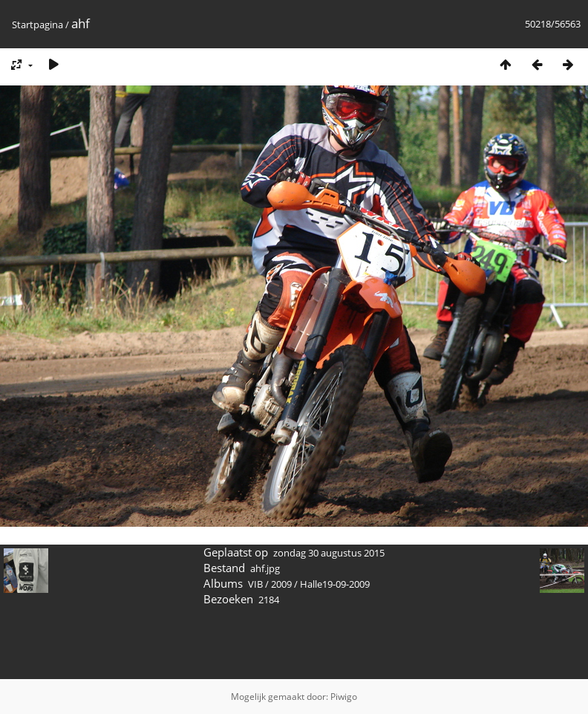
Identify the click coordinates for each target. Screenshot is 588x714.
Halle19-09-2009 (335, 584)
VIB (255, 584)
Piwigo (344, 697)
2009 (281, 584)
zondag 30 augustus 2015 (329, 553)
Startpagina (37, 25)
